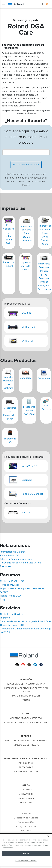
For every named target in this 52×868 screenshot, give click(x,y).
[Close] (48, 836)
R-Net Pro (26, 813)
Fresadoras (44, 378)
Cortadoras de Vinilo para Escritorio (26, 723)
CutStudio (27, 480)
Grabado (26, 736)
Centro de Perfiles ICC (12, 581)
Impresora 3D (26, 763)
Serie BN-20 (28, 327)
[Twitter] (17, 665)
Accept (26, 853)
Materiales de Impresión (26, 696)
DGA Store (26, 803)
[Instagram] (29, 665)
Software (26, 790)
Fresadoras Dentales (26, 772)
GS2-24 (26, 512)
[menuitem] (47, 4)
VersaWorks (26, 794)
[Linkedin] (35, 665)
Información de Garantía (13, 552)
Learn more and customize (26, 861)
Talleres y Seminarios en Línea (16, 559)
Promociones (26, 798)
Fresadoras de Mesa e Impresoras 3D (26, 758)
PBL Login (26, 831)
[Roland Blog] (41, 665)
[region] (26, 850)
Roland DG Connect (32, 494)
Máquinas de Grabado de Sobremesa (26, 741)
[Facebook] (11, 665)
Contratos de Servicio (11, 614)
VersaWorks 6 (30, 466)
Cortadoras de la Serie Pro (26, 718)
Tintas (26, 700)
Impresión (26, 679)
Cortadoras (26, 378)
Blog (2, 599)
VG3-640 (27, 313)
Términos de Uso (26, 822)
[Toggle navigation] (3, 4)
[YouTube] (23, 665)
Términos (5, 618)
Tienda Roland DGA (11, 596)
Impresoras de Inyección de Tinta (26, 684)
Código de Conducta (26, 826)
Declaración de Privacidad (26, 818)
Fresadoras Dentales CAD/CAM (29, 410)
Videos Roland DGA (11, 555)
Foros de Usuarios (10, 585)
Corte (26, 714)
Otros (26, 785)
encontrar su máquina (26, 165)
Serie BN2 (27, 341)
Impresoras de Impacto (26, 745)
